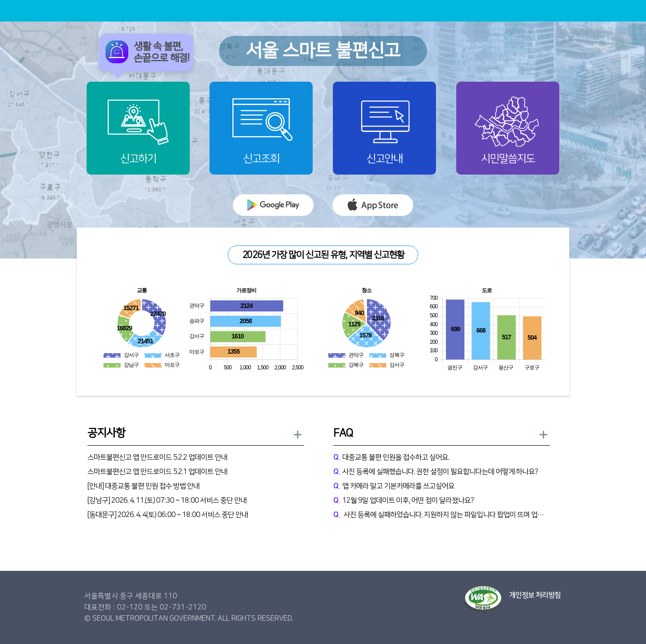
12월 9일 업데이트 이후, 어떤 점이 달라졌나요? (404, 500)
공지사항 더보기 (298, 435)
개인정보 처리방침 (535, 595)
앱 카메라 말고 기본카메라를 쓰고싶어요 (394, 486)
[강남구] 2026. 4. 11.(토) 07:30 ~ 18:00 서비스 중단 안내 (167, 500)
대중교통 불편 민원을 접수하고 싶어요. (391, 457)
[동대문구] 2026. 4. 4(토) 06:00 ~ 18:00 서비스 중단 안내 (168, 515)
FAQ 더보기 (544, 435)
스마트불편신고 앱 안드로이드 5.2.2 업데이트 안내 (157, 457)
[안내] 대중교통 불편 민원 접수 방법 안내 (144, 486)
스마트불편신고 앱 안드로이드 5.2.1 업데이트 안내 (157, 472)
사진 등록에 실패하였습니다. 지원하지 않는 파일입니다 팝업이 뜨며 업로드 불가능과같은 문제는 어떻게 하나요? (442, 515)
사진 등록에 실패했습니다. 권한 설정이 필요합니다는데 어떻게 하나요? (436, 472)
